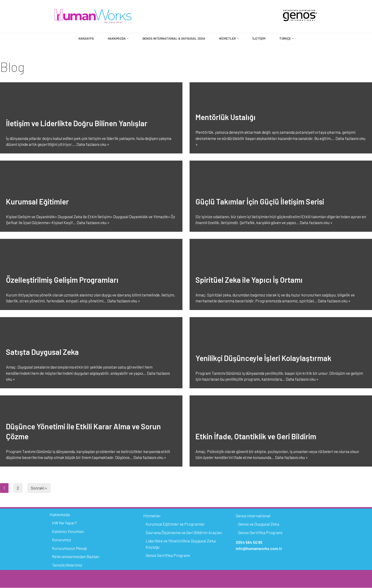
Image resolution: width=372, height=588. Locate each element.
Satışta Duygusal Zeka (42, 352)
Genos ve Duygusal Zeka (259, 524)
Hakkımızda (60, 515)
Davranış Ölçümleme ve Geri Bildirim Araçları (184, 533)
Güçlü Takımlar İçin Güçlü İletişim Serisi (260, 202)
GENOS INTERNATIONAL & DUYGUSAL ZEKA (174, 39)
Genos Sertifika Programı (168, 556)
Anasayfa (85, 39)
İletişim (260, 39)
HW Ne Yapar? (64, 523)
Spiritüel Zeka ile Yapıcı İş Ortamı (249, 280)
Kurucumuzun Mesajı (69, 548)
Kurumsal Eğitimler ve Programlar (175, 524)
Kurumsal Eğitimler (37, 202)
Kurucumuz (62, 540)
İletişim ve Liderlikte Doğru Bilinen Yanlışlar (77, 123)
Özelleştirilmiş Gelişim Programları (62, 280)
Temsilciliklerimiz (67, 565)
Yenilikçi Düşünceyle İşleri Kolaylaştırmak (263, 358)
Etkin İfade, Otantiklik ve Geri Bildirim (256, 436)
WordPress (72, 576)
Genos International (253, 516)
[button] (127, 39)
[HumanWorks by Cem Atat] (93, 16)
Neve (55, 576)
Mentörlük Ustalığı (226, 117)
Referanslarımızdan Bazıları (76, 557)
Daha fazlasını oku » (94, 144)
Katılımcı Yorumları (68, 532)
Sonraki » (39, 488)
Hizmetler (152, 516)
